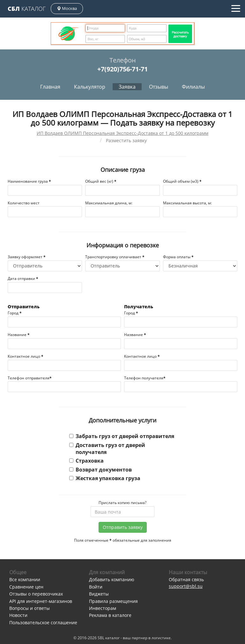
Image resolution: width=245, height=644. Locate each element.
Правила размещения (113, 601)
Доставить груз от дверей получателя (107, 449)
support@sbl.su (186, 586)
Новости (18, 615)
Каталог (27, 9)
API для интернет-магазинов (41, 601)
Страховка (86, 461)
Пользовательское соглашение (43, 622)
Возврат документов (100, 470)
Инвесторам (103, 608)
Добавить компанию (112, 579)
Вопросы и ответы (30, 608)
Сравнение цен (26, 587)
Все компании (25, 579)
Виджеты (99, 594)
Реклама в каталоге (110, 615)
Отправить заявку (123, 527)
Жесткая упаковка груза (105, 478)
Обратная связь (186, 579)
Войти (96, 587)
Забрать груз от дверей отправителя (122, 436)
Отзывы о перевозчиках (36, 594)
